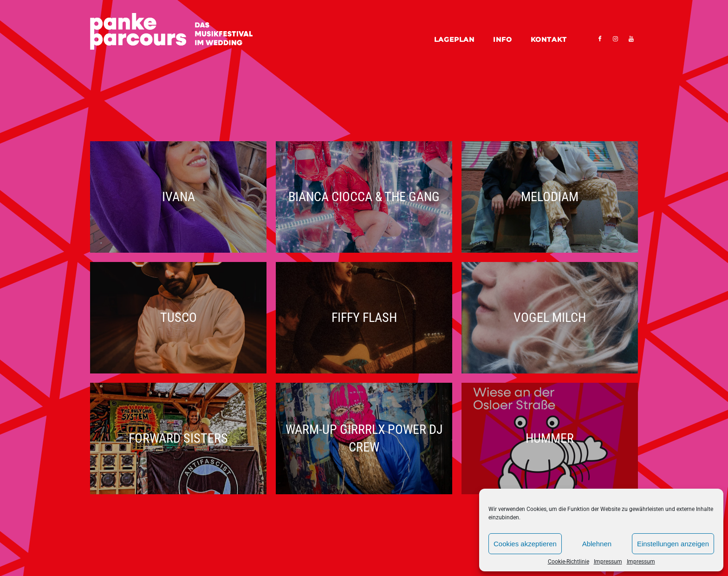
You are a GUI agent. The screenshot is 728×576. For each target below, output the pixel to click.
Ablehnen (597, 544)
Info (503, 39)
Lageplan (454, 39)
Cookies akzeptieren (525, 544)
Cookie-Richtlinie (569, 562)
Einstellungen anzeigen (673, 544)
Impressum (608, 562)
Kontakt (549, 39)
